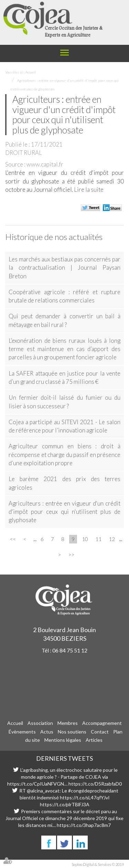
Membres (68, 723)
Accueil (31, 72)
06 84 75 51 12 (70, 650)
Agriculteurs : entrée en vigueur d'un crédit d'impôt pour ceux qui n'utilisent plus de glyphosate (64, 512)
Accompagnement (102, 723)
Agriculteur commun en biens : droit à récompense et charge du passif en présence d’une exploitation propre (64, 455)
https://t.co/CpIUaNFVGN (36, 784)
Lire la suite (89, 189)
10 (85, 539)
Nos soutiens (72, 732)
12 (112, 539)
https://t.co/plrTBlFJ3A (65, 804)
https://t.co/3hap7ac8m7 (84, 825)
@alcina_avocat (43, 791)
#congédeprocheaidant (93, 791)
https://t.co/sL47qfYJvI (85, 797)
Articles (94, 740)
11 (98, 539)
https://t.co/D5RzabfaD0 (95, 784)
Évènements (22, 732)
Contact (100, 732)
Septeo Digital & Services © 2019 (98, 864)
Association (40, 723)
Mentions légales (63, 740)
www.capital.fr (45, 164)
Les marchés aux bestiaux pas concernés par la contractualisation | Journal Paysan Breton (64, 268)
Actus (47, 732)
